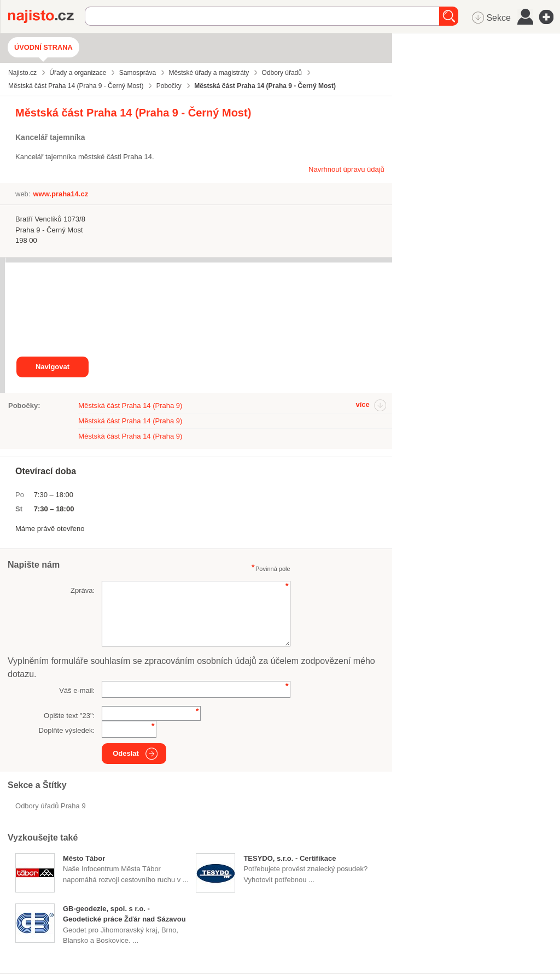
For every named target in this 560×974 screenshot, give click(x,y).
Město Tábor (84, 858)
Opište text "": (69, 716)
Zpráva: (83, 590)
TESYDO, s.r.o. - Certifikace (290, 858)
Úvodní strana (43, 47)
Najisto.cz (46, 16)
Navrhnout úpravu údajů (346, 169)
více (362, 404)
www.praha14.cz (60, 194)
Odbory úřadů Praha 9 (51, 806)
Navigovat (52, 367)
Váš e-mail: (77, 690)
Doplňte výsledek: (67, 730)
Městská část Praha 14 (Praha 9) (130, 406)
